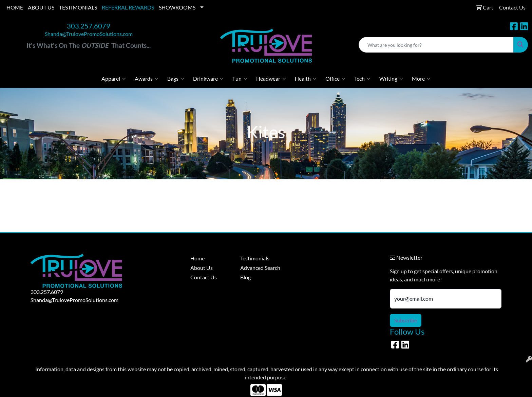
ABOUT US (41, 7)
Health (306, 79)
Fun (240, 79)
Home (197, 258)
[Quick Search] (436, 45)
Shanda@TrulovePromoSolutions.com (89, 34)
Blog (245, 277)
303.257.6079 (89, 26)
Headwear (271, 79)
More (421, 79)
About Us (202, 268)
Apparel (114, 79)
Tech (362, 79)
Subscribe (406, 320)
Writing (391, 79)
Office (335, 79)
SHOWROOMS (177, 7)
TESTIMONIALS (78, 7)
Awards (147, 79)
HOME (15, 7)
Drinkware (208, 79)
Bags (176, 79)
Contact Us (204, 277)
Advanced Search (260, 268)
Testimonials (255, 258)
